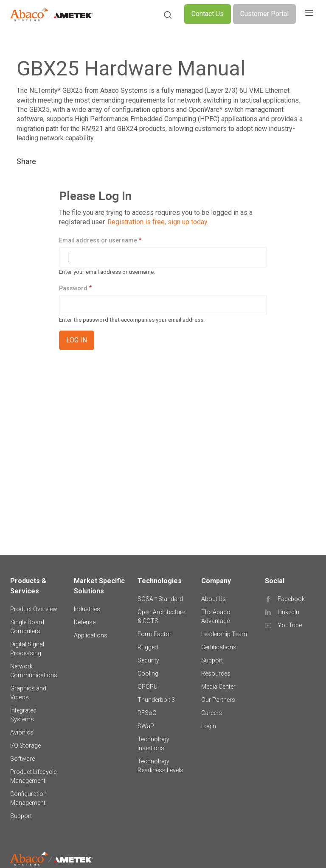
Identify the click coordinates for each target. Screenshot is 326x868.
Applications (91, 635)
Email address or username (98, 240)
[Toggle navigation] (309, 14)
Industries (87, 609)
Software (22, 759)
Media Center (218, 687)
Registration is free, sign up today (157, 222)
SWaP (146, 726)
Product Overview (34, 609)
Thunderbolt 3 (156, 700)
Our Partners (218, 700)
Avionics (22, 732)
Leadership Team (224, 634)
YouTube (290, 625)
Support (21, 816)
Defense (85, 622)
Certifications (219, 647)
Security (148, 660)
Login (209, 726)
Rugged (148, 647)
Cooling (148, 673)
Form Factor (155, 634)
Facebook (291, 599)
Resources (216, 673)
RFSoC (147, 713)
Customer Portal (264, 14)
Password (73, 288)
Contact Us (208, 14)
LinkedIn (288, 612)
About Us (214, 599)
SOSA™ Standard (160, 599)
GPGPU (148, 687)
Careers (212, 713)
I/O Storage (25, 746)
